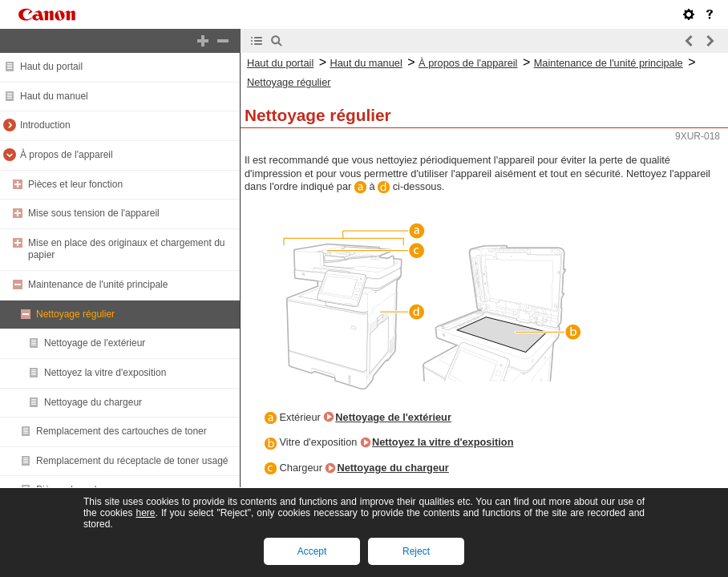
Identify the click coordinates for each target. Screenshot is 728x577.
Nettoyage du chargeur (93, 402)
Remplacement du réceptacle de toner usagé (132, 461)
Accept (312, 551)
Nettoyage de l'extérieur (95, 343)
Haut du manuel (54, 96)
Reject (416, 551)
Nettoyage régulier (75, 314)
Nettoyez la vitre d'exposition (105, 373)
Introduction (45, 125)
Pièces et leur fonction (75, 184)
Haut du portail (51, 67)
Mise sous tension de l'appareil (94, 213)
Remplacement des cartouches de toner (121, 431)
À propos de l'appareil (67, 155)
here (145, 513)
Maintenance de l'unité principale (98, 284)
